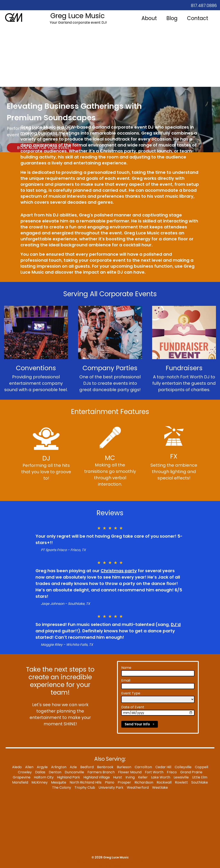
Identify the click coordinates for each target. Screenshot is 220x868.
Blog (172, 18)
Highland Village (97, 777)
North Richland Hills (86, 782)
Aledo (17, 767)
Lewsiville (181, 777)
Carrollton (143, 767)
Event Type (131, 693)
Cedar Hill (163, 767)
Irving (130, 777)
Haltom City (44, 777)
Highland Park (69, 777)
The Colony (62, 787)
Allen (29, 767)
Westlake (160, 787)
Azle (73, 767)
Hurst (118, 777)
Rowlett (181, 782)
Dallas (40, 772)
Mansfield (20, 782)
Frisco (172, 772)
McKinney (40, 782)
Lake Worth (161, 777)
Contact (198, 18)
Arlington (59, 767)
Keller (143, 777)
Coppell (201, 767)
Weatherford (138, 787)
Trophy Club (85, 787)
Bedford (87, 767)
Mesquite (59, 782)
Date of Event (133, 707)
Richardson (144, 782)
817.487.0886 (204, 6)
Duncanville (74, 772)
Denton (55, 772)
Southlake (200, 782)
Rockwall (164, 782)
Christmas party (119, 571)
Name (126, 668)
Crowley (25, 772)
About (149, 18)
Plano (110, 782)
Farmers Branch (101, 772)
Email (126, 680)
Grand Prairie (191, 772)
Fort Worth (154, 772)
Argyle (42, 767)
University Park (111, 787)
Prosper (124, 782)
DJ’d (176, 624)
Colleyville (183, 767)
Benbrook (105, 767)
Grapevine (22, 777)
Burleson (124, 767)
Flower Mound (130, 772)
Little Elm (200, 777)
